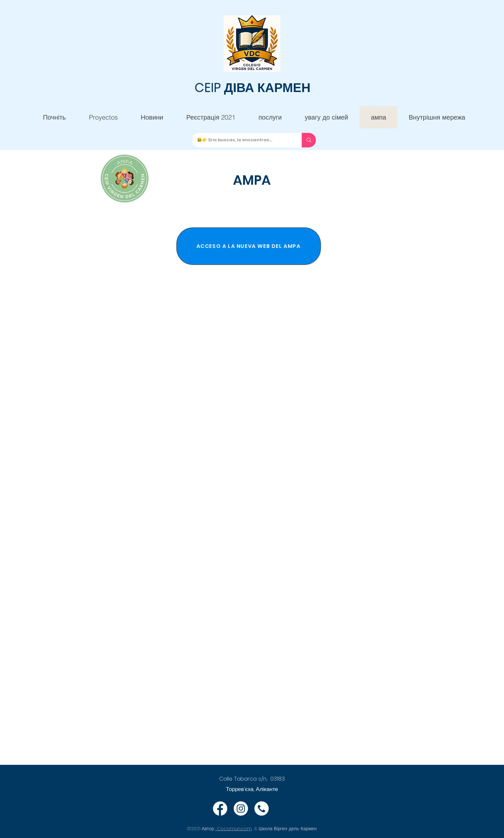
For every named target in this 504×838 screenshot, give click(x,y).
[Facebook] (220, 809)
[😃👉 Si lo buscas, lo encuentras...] (242, 140)
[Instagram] (241, 809)
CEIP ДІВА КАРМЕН (252, 88)
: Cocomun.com (234, 829)
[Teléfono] (262, 809)
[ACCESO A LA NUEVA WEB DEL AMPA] (249, 246)
